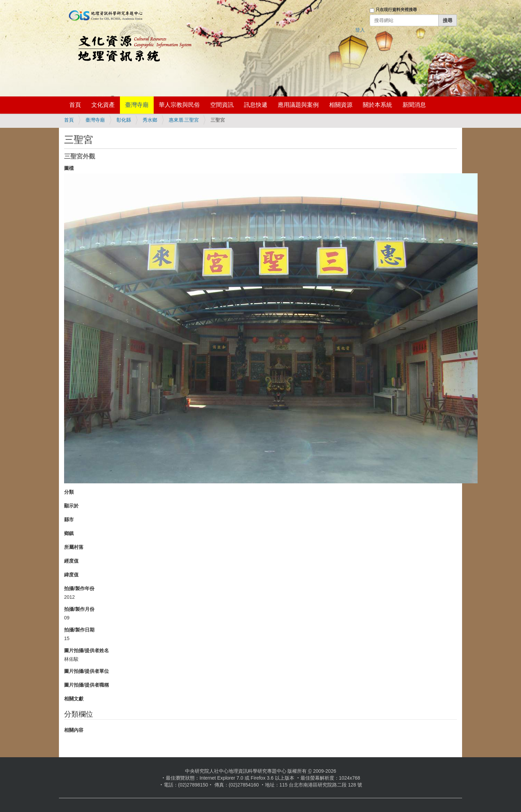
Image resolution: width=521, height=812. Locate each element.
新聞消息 (414, 105)
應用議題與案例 (298, 105)
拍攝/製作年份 (79, 588)
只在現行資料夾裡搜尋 (396, 10)
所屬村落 (74, 547)
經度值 (71, 561)
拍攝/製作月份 (79, 609)
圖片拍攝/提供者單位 (86, 671)
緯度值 (71, 575)
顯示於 (71, 506)
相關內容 (74, 730)
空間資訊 (222, 105)
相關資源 (341, 105)
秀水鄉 (150, 120)
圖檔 (69, 168)
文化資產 (103, 105)
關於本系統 (377, 105)
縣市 (69, 520)
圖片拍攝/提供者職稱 (86, 685)
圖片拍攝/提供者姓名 (86, 650)
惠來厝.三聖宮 (184, 120)
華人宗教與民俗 (179, 105)
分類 (69, 492)
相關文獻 (74, 699)
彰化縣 (124, 120)
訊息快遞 (256, 105)
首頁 (75, 105)
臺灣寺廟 (137, 105)
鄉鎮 (69, 533)
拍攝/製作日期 (79, 630)
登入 (360, 30)
